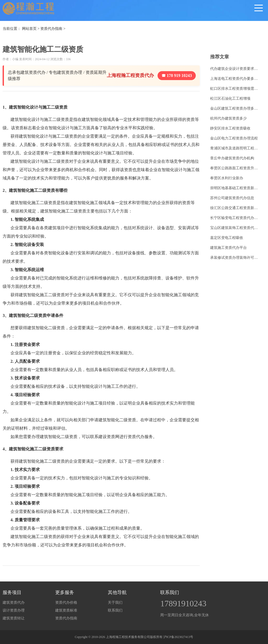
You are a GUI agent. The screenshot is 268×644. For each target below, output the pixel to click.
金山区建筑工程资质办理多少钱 (235, 108)
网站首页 (29, 29)
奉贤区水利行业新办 (227, 178)
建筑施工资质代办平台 (228, 248)
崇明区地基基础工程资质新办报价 (235, 188)
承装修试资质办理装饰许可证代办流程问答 (235, 258)
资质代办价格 (66, 603)
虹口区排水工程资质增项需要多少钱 (235, 89)
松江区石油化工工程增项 (230, 99)
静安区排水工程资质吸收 (230, 128)
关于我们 (115, 603)
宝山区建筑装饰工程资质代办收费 (235, 228)
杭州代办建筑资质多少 (228, 118)
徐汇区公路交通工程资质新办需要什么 (235, 208)
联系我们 (115, 610)
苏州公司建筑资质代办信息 (232, 198)
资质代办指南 (51, 29)
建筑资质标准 (66, 610)
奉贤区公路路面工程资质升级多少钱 (235, 168)
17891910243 (183, 603)
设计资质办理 (14, 610)
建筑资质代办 (14, 603)
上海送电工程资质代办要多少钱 (235, 79)
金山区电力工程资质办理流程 (234, 138)
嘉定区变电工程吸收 (227, 238)
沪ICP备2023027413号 (178, 637)
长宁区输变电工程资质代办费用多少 (235, 218)
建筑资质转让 (14, 618)
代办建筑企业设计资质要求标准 (235, 69)
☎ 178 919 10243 (177, 75)
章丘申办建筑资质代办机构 (232, 158)
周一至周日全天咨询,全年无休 (185, 615)
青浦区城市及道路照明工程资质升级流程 (235, 148)
